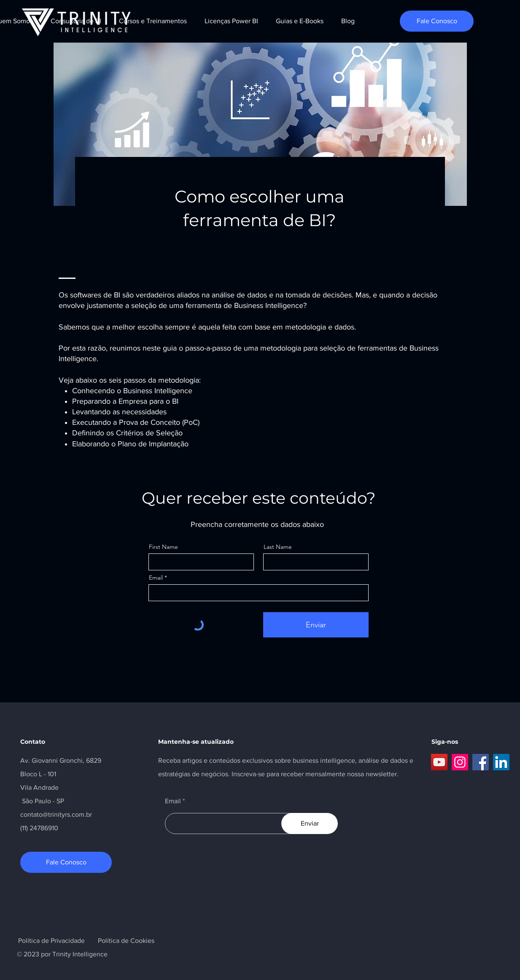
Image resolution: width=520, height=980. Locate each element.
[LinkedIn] (501, 762)
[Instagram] (460, 762)
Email (156, 578)
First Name (163, 547)
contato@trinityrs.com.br (56, 814)
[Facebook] (481, 762)
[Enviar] (316, 625)
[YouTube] (439, 762)
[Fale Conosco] (437, 21)
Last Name (278, 547)
